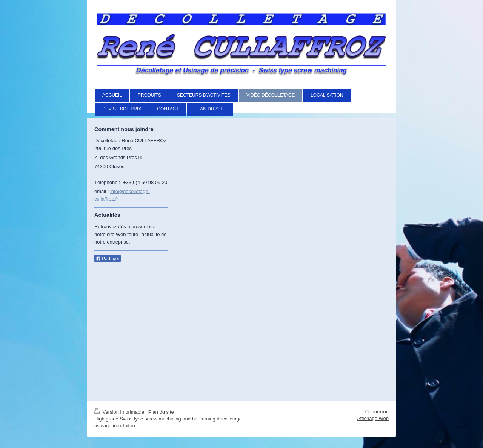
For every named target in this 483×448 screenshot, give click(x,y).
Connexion (377, 412)
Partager (108, 259)
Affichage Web (373, 418)
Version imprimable (120, 412)
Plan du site (161, 412)
